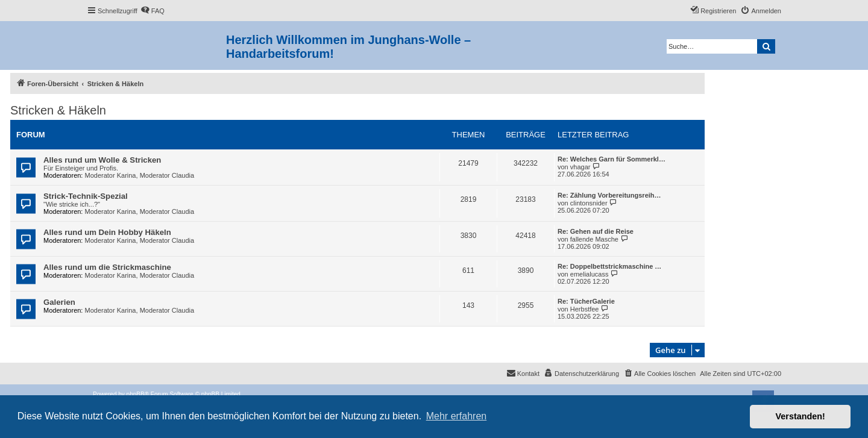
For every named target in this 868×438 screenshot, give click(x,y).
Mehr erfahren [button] (457, 416)
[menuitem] (153, 11)
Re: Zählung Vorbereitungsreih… (609, 195)
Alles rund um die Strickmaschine (107, 267)
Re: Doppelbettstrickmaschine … (609, 266)
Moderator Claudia (167, 175)
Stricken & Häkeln (58, 110)
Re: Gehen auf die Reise (596, 231)
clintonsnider (589, 203)
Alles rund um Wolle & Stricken (102, 160)
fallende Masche (594, 239)
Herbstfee (585, 309)
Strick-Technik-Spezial (86, 196)
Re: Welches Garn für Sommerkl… (612, 159)
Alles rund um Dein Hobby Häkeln (107, 232)
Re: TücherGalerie (586, 301)
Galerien (59, 302)
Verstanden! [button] (800, 416)
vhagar (580, 167)
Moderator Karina (111, 175)
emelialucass (590, 274)
